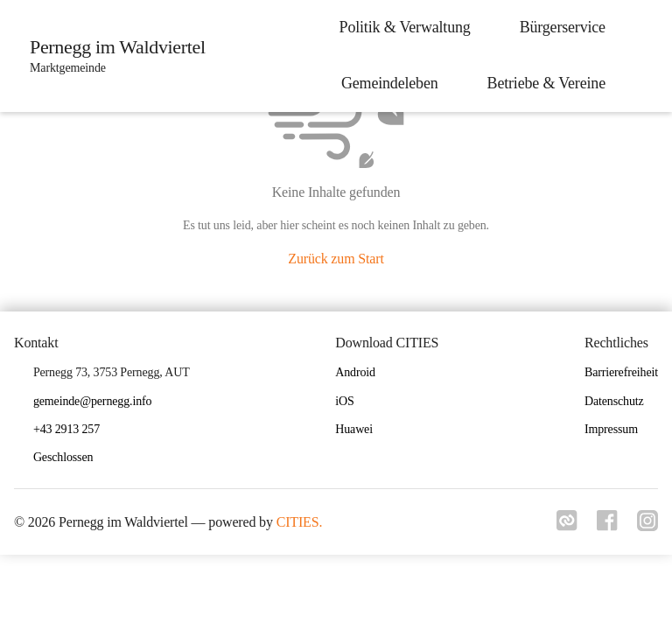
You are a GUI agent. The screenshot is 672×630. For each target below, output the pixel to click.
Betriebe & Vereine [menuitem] (543, 83)
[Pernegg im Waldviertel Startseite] (114, 56)
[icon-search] (642, 56)
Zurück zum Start (336, 259)
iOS (344, 401)
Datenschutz (614, 401)
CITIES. (300, 522)
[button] (70, 458)
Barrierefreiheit (621, 372)
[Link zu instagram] (647, 526)
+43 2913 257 (66, 429)
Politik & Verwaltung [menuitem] (402, 27)
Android (355, 372)
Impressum (611, 429)
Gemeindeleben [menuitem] (386, 83)
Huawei (354, 429)
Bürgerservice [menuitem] (559, 27)
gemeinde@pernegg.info (93, 401)
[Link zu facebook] (605, 526)
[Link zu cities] (563, 526)
